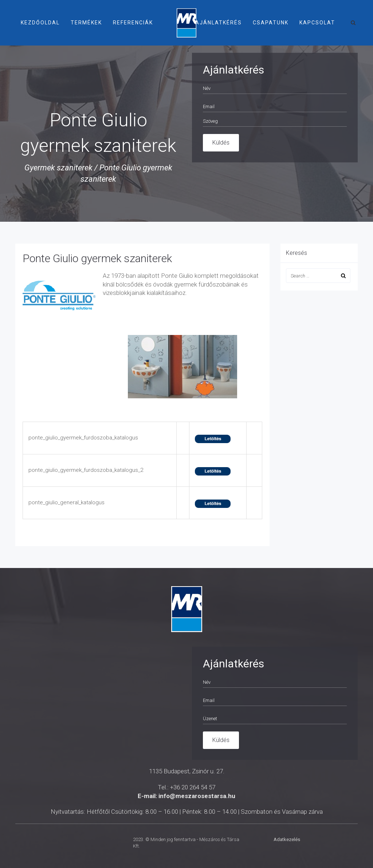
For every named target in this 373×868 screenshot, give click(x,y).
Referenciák (133, 23)
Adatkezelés (287, 839)
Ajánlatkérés (219, 23)
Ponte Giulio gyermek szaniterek (97, 258)
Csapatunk (271, 23)
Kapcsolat (317, 23)
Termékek (86, 23)
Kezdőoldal (40, 23)
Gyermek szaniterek (58, 168)
